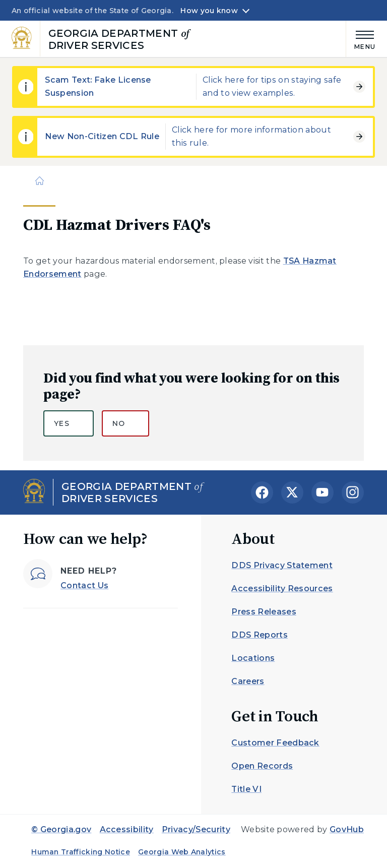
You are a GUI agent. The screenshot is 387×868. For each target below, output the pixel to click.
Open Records (262, 766)
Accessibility (127, 829)
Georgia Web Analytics (182, 852)
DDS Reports (260, 635)
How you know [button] (209, 11)
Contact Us (84, 585)
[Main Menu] (361, 39)
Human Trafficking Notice (81, 852)
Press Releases (264, 612)
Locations (253, 658)
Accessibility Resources (282, 588)
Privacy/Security (196, 829)
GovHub (347, 829)
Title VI (246, 789)
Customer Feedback (275, 743)
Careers (248, 681)
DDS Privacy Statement (282, 565)
